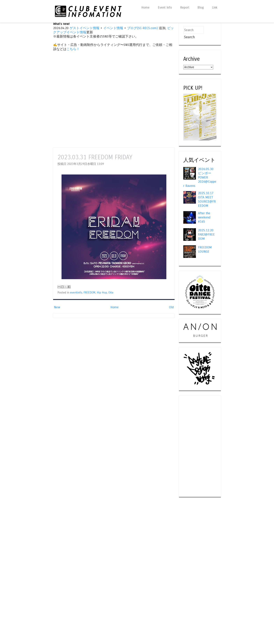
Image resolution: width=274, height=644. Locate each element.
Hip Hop (102, 293)
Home (145, 8)
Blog (201, 8)
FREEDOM (89, 293)
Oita (111, 293)
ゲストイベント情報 (84, 28)
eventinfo (76, 293)
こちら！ (73, 49)
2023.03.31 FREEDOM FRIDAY (95, 157)
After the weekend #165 (204, 217)
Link (215, 8)
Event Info (165, 8)
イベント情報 (113, 28)
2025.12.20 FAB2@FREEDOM (206, 234)
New (57, 307)
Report (185, 8)
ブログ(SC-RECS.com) (142, 28)
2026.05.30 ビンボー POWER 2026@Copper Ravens (200, 177)
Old (171, 307)
